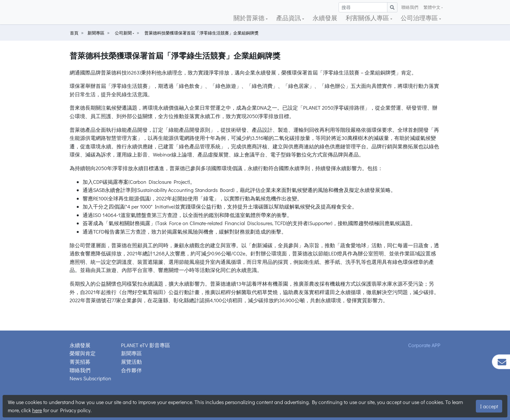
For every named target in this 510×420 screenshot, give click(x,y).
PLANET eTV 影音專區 (146, 345)
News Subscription (90, 378)
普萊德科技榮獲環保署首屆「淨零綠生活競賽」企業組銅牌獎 (201, 33)
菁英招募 (80, 362)
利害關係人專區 (368, 18)
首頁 (74, 33)
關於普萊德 (250, 18)
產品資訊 (289, 18)
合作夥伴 (131, 370)
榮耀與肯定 (83, 353)
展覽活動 (131, 362)
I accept (489, 406)
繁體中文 (432, 7)
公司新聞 (124, 33)
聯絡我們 (410, 7)
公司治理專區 (420, 18)
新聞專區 (96, 33)
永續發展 (325, 18)
